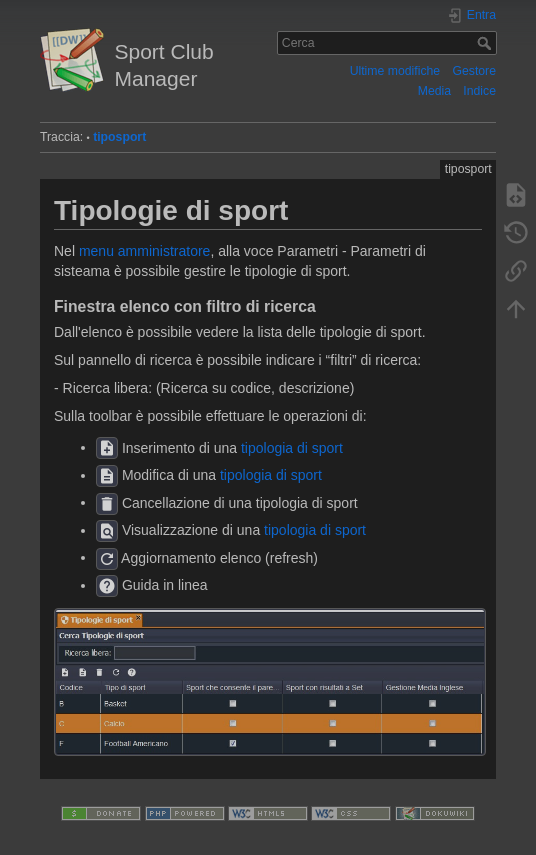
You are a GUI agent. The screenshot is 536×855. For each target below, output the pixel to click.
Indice (479, 91)
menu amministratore (145, 251)
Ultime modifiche (395, 71)
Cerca (486, 43)
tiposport (119, 137)
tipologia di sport (292, 447)
